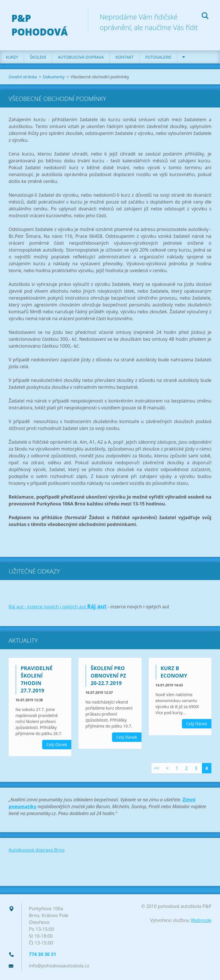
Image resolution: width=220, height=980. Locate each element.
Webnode (201, 920)
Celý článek (57, 745)
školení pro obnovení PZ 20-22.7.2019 (108, 676)
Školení (38, 57)
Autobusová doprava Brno (37, 850)
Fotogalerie (158, 57)
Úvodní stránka (23, 77)
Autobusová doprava (81, 57)
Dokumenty (54, 77)
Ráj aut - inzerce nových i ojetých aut (48, 607)
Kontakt (124, 57)
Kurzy (12, 57)
